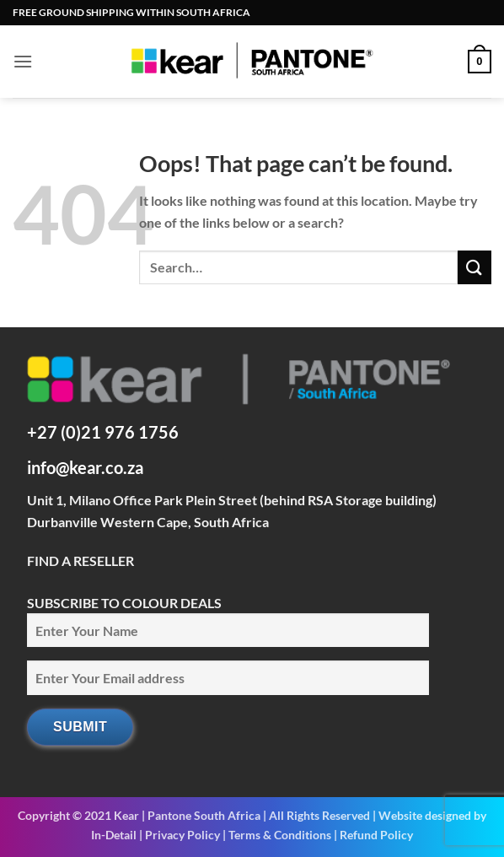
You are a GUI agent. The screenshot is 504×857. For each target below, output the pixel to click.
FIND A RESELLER (80, 561)
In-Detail (114, 835)
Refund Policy (376, 835)
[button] (23, 61)
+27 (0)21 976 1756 (103, 432)
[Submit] (475, 267)
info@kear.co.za (85, 467)
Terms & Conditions (280, 835)
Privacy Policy (182, 835)
